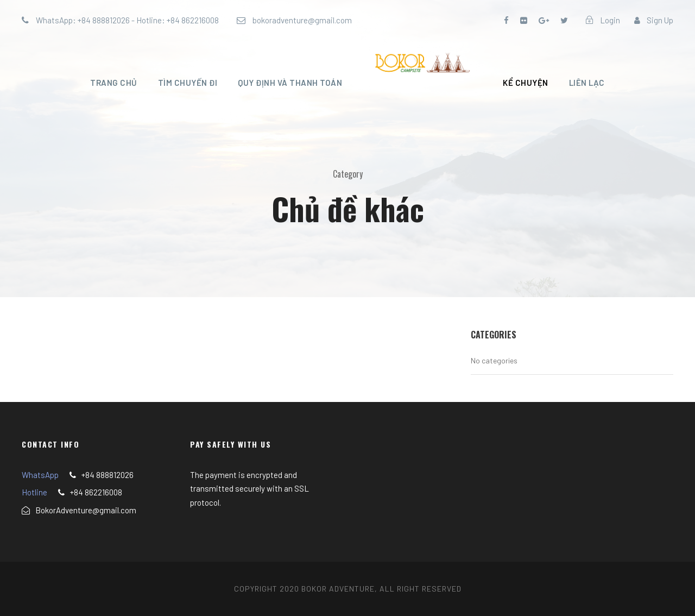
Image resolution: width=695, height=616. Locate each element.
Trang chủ (114, 83)
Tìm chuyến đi (188, 83)
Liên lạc (587, 83)
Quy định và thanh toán (290, 83)
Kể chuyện (526, 83)
